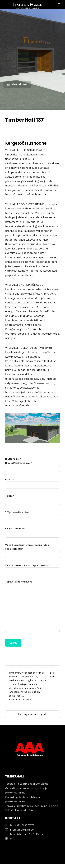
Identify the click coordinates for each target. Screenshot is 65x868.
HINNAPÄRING (32, 552)
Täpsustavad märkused (32, 607)
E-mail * (32, 482)
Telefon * (32, 499)
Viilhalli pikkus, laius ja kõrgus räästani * (32, 568)
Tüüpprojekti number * (32, 515)
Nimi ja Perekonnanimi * (32, 466)
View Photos (17, 84)
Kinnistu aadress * (32, 531)
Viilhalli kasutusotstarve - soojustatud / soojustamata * (32, 550)
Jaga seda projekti (32, 714)
